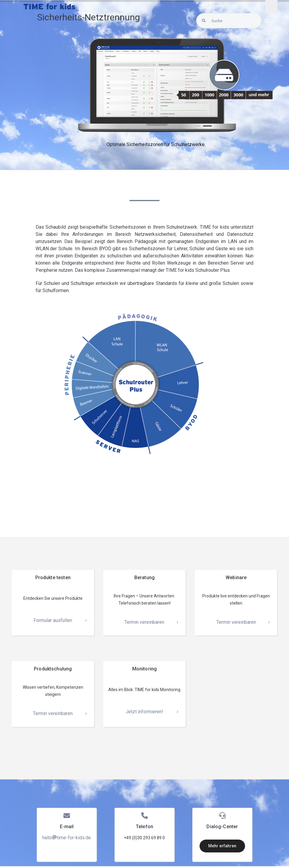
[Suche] (229, 21)
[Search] (204, 21)
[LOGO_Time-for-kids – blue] (49, 6)
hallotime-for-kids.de (67, 838)
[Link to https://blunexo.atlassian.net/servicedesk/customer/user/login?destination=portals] (267, 21)
